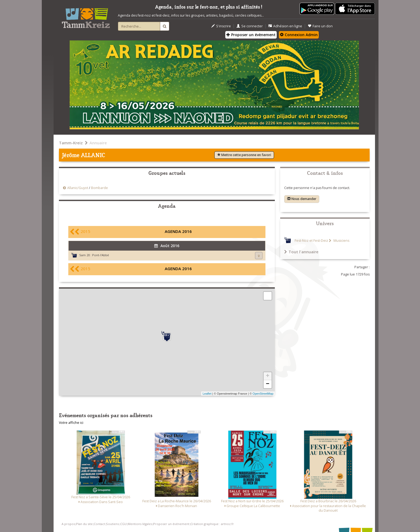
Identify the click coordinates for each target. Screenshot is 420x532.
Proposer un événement (171, 524)
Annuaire (98, 143)
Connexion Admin (299, 35)
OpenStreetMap (263, 394)
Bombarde (100, 188)
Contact (99, 524)
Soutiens (112, 524)
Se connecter (250, 26)
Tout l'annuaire (301, 252)
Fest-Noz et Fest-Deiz (311, 241)
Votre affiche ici (71, 423)
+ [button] (267, 376)
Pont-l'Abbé (101, 255)
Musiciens (341, 241)
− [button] (267, 384)
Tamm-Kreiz (71, 143)
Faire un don (320, 26)
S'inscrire (221, 26)
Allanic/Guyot (78, 188)
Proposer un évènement (251, 35)
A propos (68, 524)
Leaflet (207, 394)
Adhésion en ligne (285, 26)
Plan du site (84, 524)
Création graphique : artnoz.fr (212, 524)
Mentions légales (140, 524)
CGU (123, 524)
